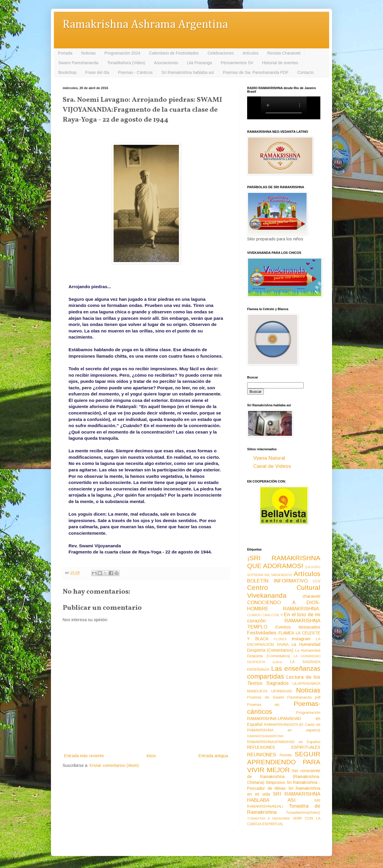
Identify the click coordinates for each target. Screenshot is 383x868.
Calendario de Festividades (174, 53)
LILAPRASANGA (306, 684)
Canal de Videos (272, 466)
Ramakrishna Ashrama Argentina (145, 25)
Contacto (305, 72)
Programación (308, 713)
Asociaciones (166, 63)
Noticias (88, 53)
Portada (65, 53)
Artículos (250, 53)
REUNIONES (262, 755)
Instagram (301, 639)
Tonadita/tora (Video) (126, 63)
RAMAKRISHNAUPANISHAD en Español (284, 742)
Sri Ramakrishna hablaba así (188, 72)
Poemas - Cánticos (135, 72)
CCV (317, 581)
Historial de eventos (280, 63)
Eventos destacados (298, 627)
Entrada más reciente (84, 756)
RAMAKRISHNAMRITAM (265, 736)
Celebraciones (221, 53)
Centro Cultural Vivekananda (284, 592)
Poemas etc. (264, 705)
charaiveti (311, 596)
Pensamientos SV (237, 63)
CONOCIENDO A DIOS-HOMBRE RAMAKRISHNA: (284, 606)
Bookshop (67, 72)
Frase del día (97, 72)
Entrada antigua (213, 756)
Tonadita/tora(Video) (303, 813)
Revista (286, 755)
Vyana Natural (269, 458)
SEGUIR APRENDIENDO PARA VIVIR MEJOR (284, 762)
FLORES (280, 639)
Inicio (151, 756)
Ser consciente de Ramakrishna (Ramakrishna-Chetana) (284, 777)
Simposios (276, 782)
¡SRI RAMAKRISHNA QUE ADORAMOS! (284, 562)
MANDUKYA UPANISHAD (270, 691)
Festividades (262, 633)
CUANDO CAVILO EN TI (265, 615)
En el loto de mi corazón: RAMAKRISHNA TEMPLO (284, 621)
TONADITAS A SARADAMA (269, 818)
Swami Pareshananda (78, 63)
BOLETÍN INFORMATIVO (277, 581)
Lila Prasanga (199, 63)
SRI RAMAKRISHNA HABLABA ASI (284, 797)
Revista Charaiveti (284, 53)
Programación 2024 (122, 53)
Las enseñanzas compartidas (284, 672)
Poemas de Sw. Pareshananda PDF (256, 72)
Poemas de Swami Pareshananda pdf (284, 697)
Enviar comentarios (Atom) (114, 765)
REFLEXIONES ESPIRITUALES (284, 747)
